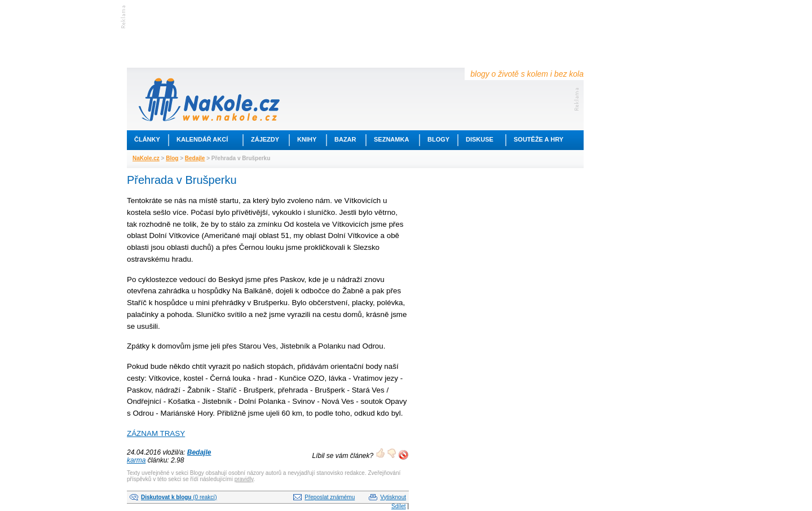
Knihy (307, 139)
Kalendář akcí (202, 139)
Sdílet (399, 506)
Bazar (345, 139)
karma (136, 460)
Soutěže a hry (539, 139)
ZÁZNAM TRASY (156, 433)
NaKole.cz (146, 158)
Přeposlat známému (330, 497)
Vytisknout (393, 497)
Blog (172, 158)
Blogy (438, 139)
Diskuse (480, 139)
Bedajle (195, 158)
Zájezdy (265, 139)
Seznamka (391, 139)
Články (147, 139)
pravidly (244, 479)
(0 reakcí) (179, 497)
